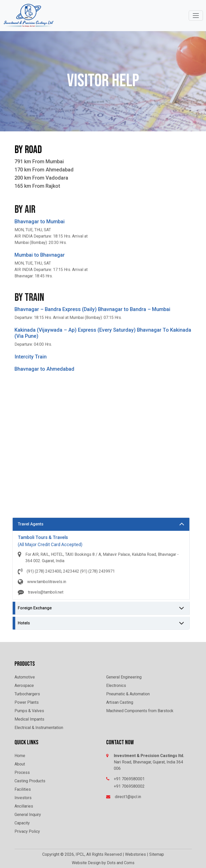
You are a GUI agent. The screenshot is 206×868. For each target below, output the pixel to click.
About (20, 764)
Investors (23, 798)
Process (22, 772)
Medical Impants (29, 719)
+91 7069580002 (129, 786)
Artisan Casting (120, 702)
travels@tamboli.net (24, 592)
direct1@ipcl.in (128, 797)
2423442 (50, 571)
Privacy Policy (27, 831)
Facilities (23, 789)
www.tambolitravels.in (25, 582)
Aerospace (24, 685)
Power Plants (27, 702)
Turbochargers (27, 694)
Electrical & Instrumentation (39, 728)
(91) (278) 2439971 (76, 571)
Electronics (116, 685)
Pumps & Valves (29, 711)
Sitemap (157, 854)
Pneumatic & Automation (128, 694)
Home (20, 756)
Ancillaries (24, 806)
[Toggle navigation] (196, 16)
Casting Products (30, 781)
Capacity (22, 823)
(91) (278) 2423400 (23, 571)
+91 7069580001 (129, 779)
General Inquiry (28, 815)
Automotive (25, 677)
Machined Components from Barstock (140, 711)
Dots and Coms (121, 863)
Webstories (135, 854)
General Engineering (124, 677)
